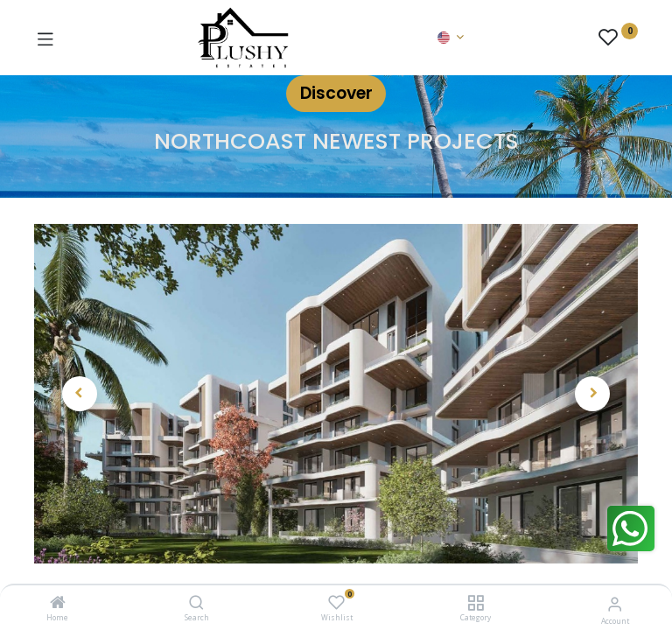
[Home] (58, 603)
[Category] (476, 603)
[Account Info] (615, 603)
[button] (80, 394)
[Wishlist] (336, 602)
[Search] (196, 603)
